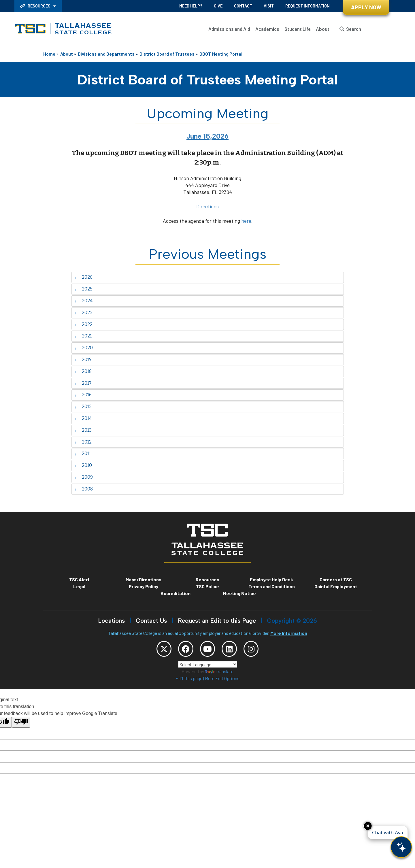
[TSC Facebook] (182, 650)
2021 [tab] (83, 336)
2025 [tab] (83, 289)
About (323, 29)
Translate (219, 674)
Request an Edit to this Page (217, 621)
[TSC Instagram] (258, 650)
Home (49, 54)
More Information (289, 633)
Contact (243, 6)
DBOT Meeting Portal (221, 54)
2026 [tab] (83, 277)
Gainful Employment (336, 586)
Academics (267, 29)
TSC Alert (79, 579)
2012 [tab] (83, 442)
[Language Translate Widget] (208, 667)
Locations (111, 621)
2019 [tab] (83, 360)
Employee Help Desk (271, 579)
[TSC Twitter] (157, 650)
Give (218, 6)
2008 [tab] (83, 489)
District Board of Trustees (167, 54)
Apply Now (366, 7)
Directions (207, 206)
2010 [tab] (83, 465)
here (246, 221)
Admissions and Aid (229, 29)
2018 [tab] (83, 371)
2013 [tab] (83, 430)
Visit (269, 6)
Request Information (308, 6)
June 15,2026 (207, 136)
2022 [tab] (83, 324)
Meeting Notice (239, 593)
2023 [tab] (83, 313)
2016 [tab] (83, 395)
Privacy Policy (144, 586)
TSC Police (207, 586)
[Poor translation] (21, 725)
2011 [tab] (82, 453)
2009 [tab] (83, 477)
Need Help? (191, 6)
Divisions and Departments (106, 54)
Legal (79, 586)
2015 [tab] (83, 406)
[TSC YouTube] (207, 650)
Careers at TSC (336, 579)
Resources (36, 6)
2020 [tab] (83, 348)
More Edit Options (222, 681)
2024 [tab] (83, 301)
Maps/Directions (144, 579)
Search (354, 29)
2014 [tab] (83, 418)
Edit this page (189, 681)
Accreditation (176, 593)
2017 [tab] (83, 383)
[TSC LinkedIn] (233, 650)
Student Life (298, 29)
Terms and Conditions (272, 586)
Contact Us (151, 621)
